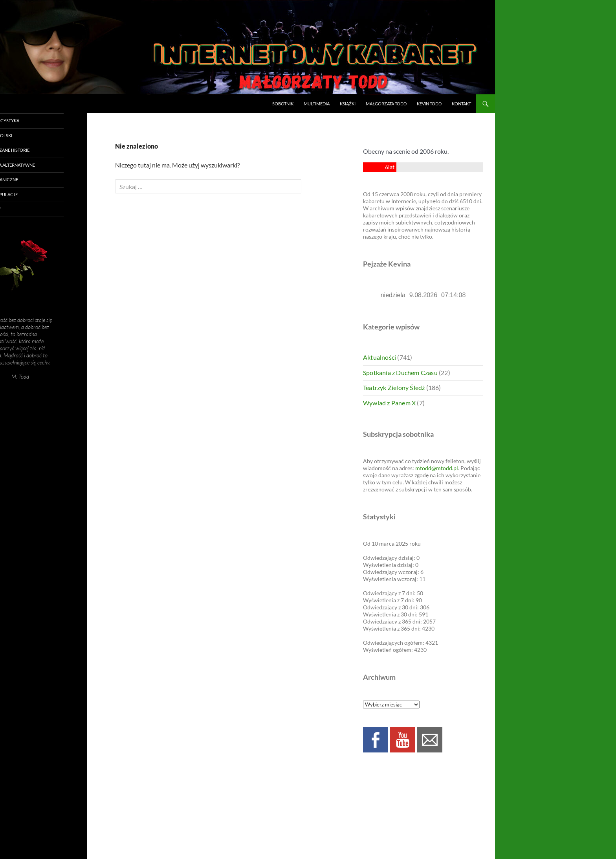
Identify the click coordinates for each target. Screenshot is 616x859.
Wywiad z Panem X (389, 403)
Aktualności (379, 357)
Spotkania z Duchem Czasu (400, 372)
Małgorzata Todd (386, 104)
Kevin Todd (429, 104)
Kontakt (461, 104)
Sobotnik (283, 104)
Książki (348, 104)
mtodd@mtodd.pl (437, 468)
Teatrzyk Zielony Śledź (394, 387)
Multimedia (317, 104)
